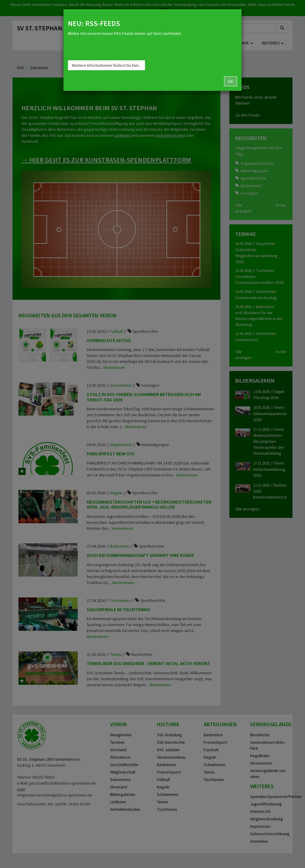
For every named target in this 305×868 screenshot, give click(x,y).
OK (231, 81)
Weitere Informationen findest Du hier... (106, 65)
